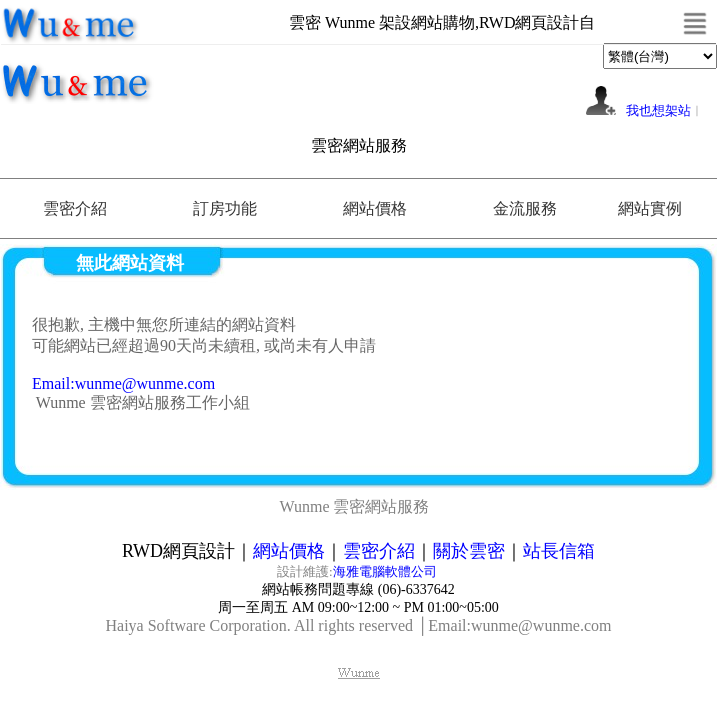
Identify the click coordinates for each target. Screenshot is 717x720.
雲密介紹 (75, 208)
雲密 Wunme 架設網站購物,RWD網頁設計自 (442, 22)
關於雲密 (469, 551)
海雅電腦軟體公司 (386, 571)
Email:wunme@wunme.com (123, 383)
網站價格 (375, 208)
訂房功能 (225, 208)
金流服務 (525, 208)
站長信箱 (559, 551)
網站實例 (650, 208)
